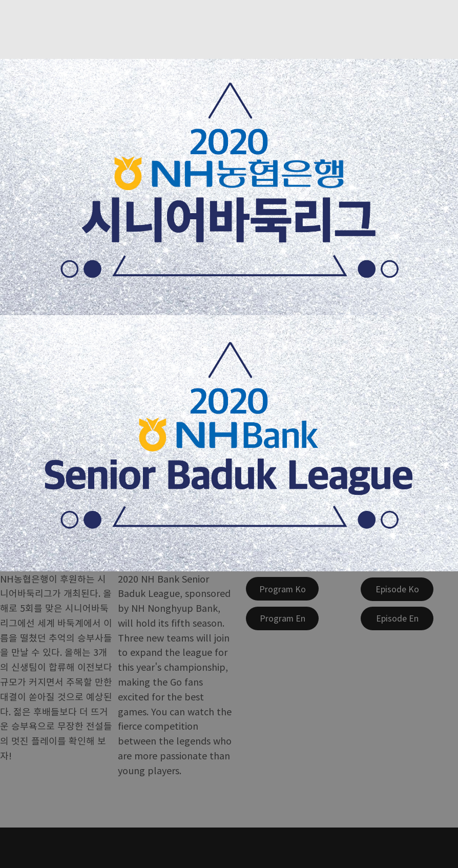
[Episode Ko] (397, 589)
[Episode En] (397, 618)
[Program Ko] (282, 589)
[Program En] (282, 618)
